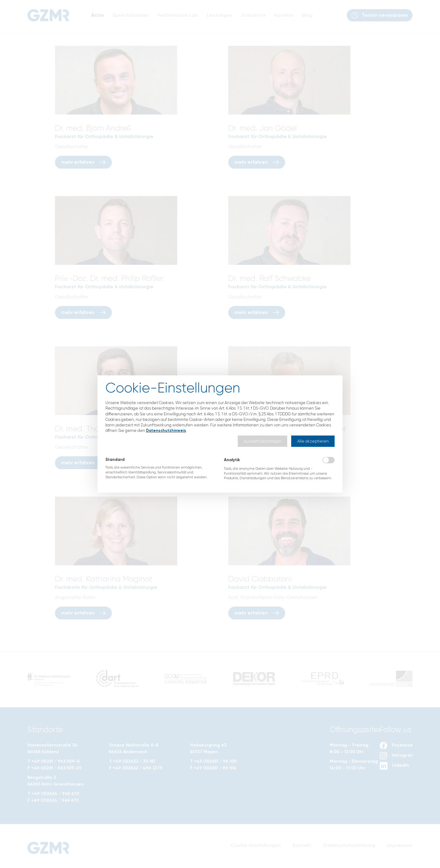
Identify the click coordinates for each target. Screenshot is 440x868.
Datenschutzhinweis (167, 430)
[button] (262, 441)
